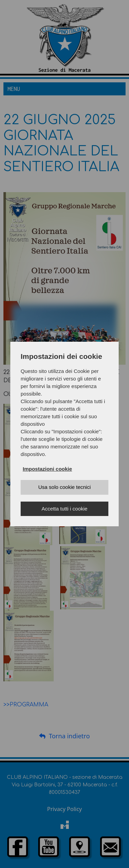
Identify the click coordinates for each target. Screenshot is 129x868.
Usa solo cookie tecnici (64, 487)
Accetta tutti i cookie (64, 509)
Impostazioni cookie (47, 469)
